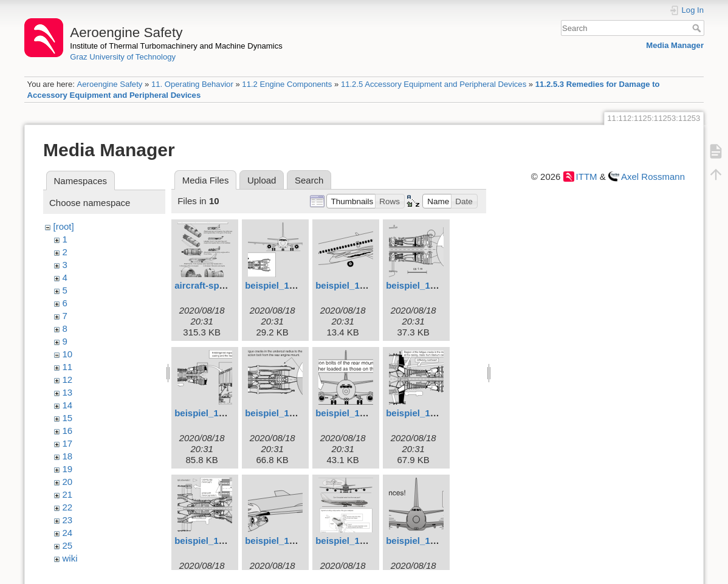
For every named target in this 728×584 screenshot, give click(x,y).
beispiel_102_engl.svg (363, 285)
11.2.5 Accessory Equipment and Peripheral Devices (434, 84)
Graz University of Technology (123, 57)
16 (68, 431)
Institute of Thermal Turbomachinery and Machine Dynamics (176, 46)
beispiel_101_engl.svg (293, 285)
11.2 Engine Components (287, 84)
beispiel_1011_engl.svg (437, 541)
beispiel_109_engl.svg (293, 541)
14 (68, 405)
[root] (64, 226)
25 (68, 545)
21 (68, 494)
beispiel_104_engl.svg (222, 413)
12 (68, 380)
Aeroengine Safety (109, 84)
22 (68, 507)
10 (68, 354)
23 (68, 520)
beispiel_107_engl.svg (434, 413)
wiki (70, 558)
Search (698, 28)
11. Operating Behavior (192, 84)
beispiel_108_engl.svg (222, 541)
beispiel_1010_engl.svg (366, 541)
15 (68, 418)
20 (68, 482)
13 (68, 392)
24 (68, 533)
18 (68, 456)
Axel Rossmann (653, 177)
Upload (262, 180)
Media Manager (675, 45)
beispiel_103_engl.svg (434, 285)
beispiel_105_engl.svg (293, 413)
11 (68, 367)
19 (68, 469)
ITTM (587, 177)
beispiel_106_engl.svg (363, 413)
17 (68, 443)
